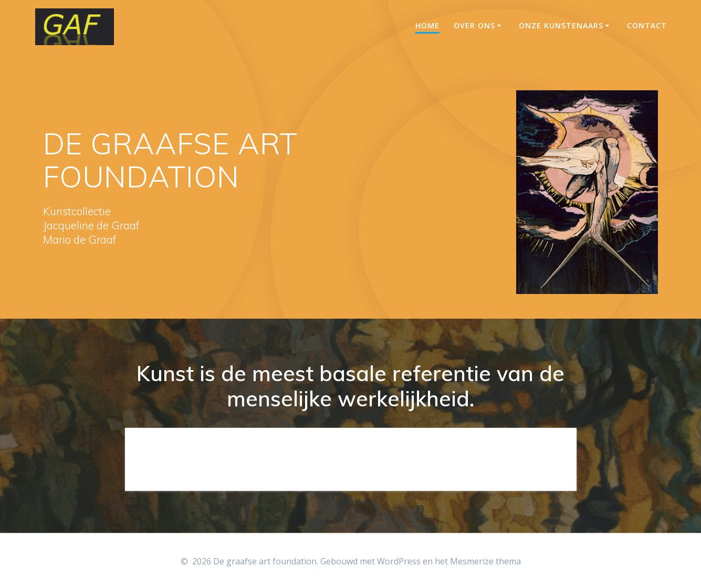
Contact (647, 25)
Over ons (474, 25)
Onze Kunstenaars (561, 25)
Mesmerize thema (485, 561)
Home (427, 25)
